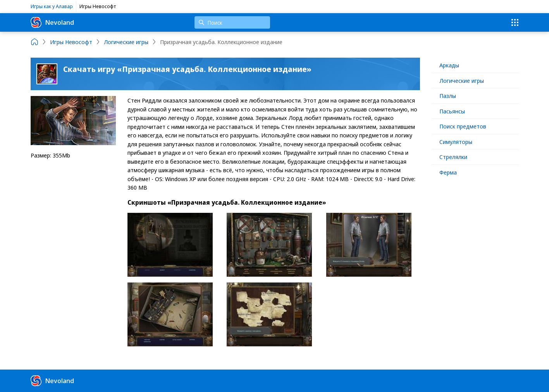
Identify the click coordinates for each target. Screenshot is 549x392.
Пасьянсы (452, 111)
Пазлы (448, 96)
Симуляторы (456, 142)
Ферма (448, 172)
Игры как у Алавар (52, 6)
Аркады (449, 65)
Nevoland (52, 22)
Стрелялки (453, 157)
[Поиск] (232, 22)
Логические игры (462, 80)
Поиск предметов (463, 126)
